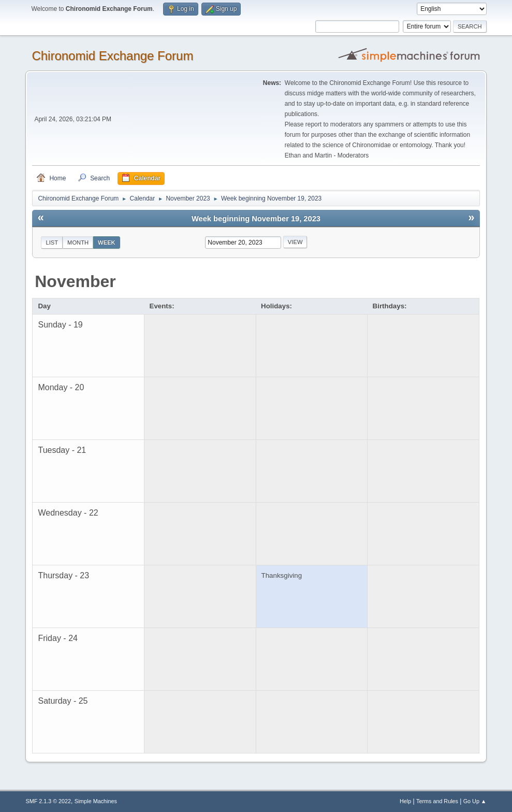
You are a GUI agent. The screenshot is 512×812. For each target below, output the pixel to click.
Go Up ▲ (475, 801)
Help (405, 801)
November (75, 281)
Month (78, 243)
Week (107, 243)
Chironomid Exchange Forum (112, 56)
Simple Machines (96, 801)
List (52, 243)
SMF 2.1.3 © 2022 (48, 801)
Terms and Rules (437, 801)
